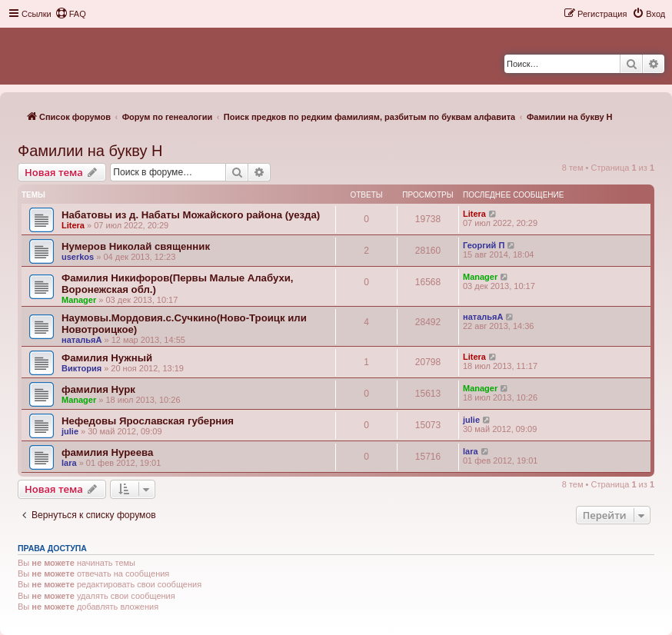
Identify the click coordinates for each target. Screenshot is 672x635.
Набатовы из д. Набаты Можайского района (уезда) (191, 215)
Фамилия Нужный (107, 358)
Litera (73, 225)
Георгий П (484, 245)
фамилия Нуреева (107, 452)
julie (70, 431)
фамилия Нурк (98, 389)
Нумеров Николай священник (136, 246)
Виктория (82, 368)
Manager (79, 300)
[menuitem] (71, 14)
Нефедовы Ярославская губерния (148, 421)
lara (69, 463)
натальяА (82, 340)
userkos (78, 257)
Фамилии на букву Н (90, 151)
